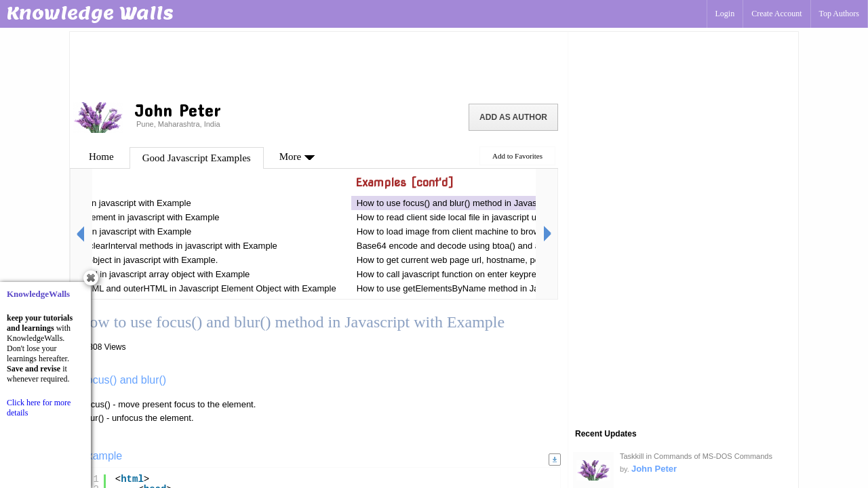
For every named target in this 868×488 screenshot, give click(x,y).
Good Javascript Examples (197, 158)
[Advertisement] (319, 64)
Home (101, 157)
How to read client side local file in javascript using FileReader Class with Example (517, 217)
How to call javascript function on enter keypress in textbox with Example (498, 274)
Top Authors (840, 14)
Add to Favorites (517, 156)
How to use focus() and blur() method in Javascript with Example (482, 203)
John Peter (654, 469)
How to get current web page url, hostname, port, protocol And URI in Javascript (513, 260)
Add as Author (513, 117)
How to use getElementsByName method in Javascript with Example (491, 288)
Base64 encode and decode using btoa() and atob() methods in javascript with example (527, 246)
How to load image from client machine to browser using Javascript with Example (515, 231)
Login (725, 14)
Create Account (776, 14)
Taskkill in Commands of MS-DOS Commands (696, 456)
